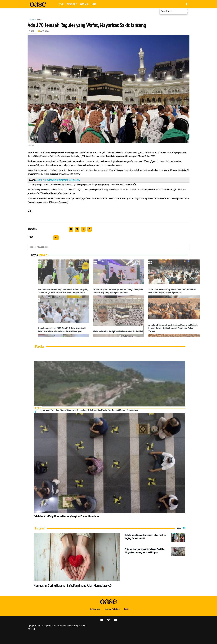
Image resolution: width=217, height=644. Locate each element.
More (179, 528)
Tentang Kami (95, 609)
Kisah (61, 4)
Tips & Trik (72, 4)
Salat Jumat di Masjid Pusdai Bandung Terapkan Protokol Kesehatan (67, 516)
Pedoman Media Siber (112, 609)
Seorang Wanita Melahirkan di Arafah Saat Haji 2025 (57, 180)
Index (94, 4)
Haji (38, 31)
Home (32, 19)
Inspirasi (84, 4)
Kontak (127, 609)
